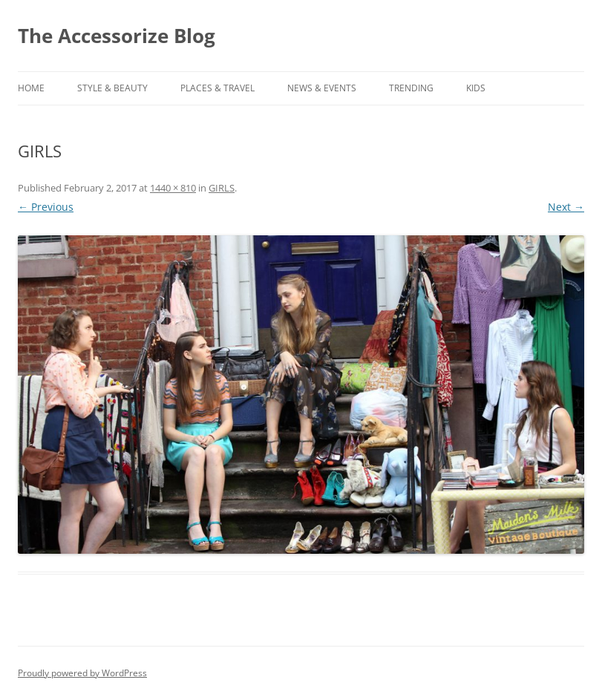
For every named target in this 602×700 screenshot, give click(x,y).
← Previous (46, 207)
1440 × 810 (173, 188)
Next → (566, 207)
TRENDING (411, 88)
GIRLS (222, 188)
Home (31, 88)
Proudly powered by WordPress (82, 673)
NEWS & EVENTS (322, 88)
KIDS (476, 88)
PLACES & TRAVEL (217, 88)
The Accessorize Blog (117, 36)
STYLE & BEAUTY (112, 88)
